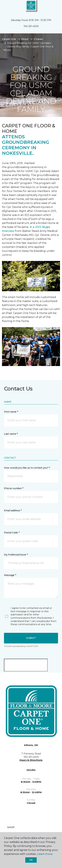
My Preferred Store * (16, 555)
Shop (11, 827)
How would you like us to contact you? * (27, 468)
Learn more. (45, 854)
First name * (11, 412)
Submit (31, 638)
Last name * (11, 434)
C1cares (38, 39)
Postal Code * (12, 533)
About (25, 39)
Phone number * (14, 488)
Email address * (13, 510)
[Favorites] (53, 7)
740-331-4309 (31, 26)
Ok (31, 860)
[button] (49, 7)
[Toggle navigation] (5, 7)
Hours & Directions (31, 760)
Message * (10, 575)
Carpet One (9, 39)
